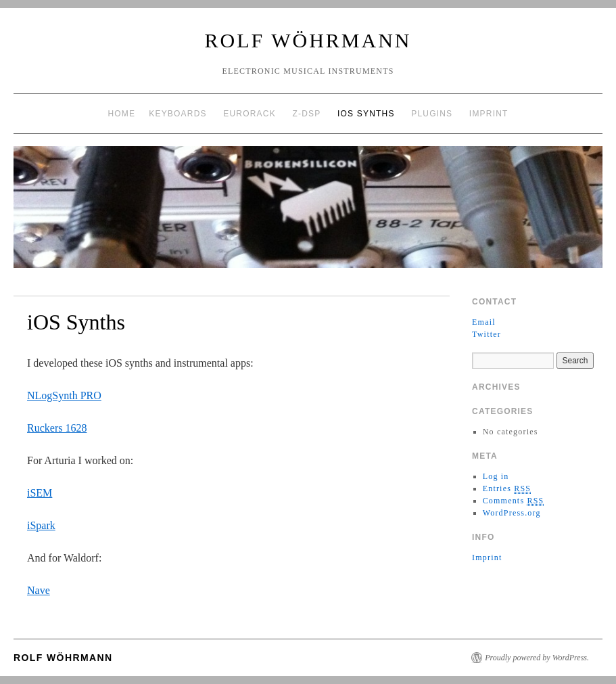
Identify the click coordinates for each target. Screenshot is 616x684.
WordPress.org (512, 513)
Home (121, 114)
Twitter (487, 334)
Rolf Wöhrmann (308, 40)
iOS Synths (366, 114)
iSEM (40, 493)
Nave (39, 590)
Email (484, 322)
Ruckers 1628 (57, 428)
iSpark (41, 525)
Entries (507, 489)
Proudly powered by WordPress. (537, 658)
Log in (496, 476)
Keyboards (178, 114)
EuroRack (250, 114)
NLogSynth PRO (64, 395)
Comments (514, 501)
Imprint (489, 114)
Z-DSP (306, 114)
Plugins (432, 114)
